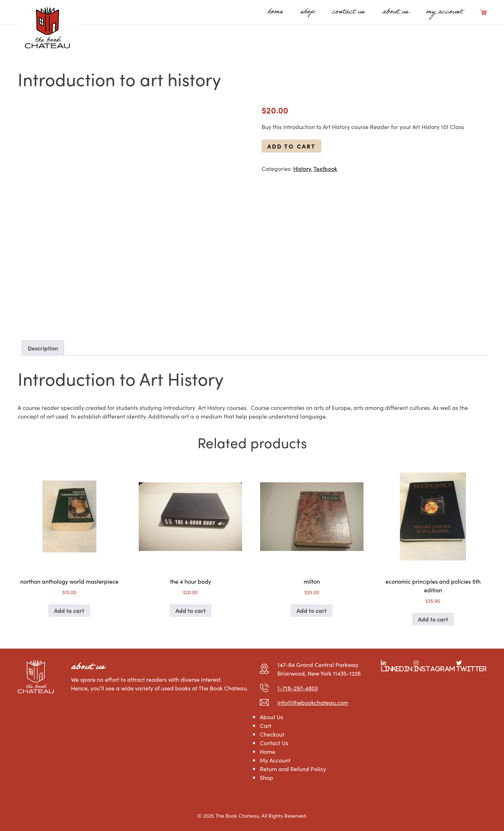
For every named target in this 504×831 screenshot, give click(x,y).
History (302, 168)
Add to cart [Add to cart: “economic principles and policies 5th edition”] (433, 619)
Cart (483, 12)
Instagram (434, 669)
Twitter (471, 669)
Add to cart (291, 146)
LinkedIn (396, 669)
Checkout (272, 734)
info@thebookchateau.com (313, 702)
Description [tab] (43, 348)
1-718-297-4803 (298, 688)
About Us (395, 12)
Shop (307, 12)
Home (275, 12)
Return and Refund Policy (293, 769)
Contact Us (348, 12)
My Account (444, 12)
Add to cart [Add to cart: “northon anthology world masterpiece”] (69, 610)
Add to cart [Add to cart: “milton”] (312, 610)
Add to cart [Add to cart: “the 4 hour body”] (191, 610)
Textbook (325, 168)
